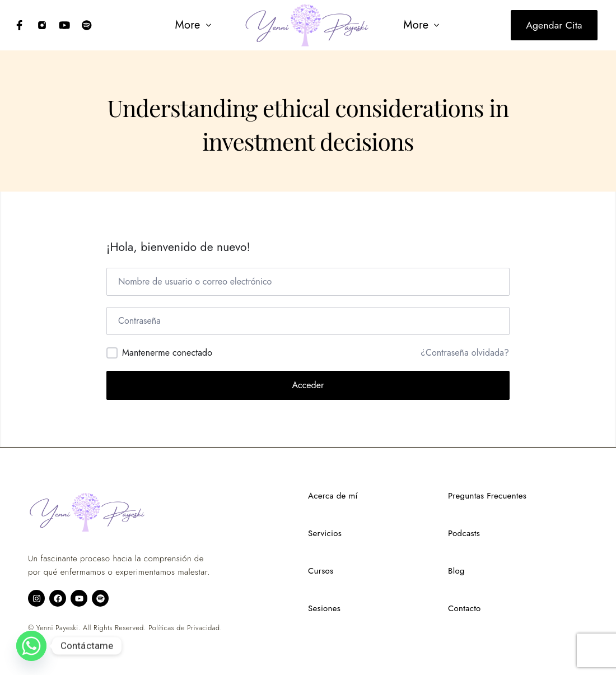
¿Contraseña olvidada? (465, 353)
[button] (192, 25)
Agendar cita (554, 25)
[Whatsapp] (31, 646)
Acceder (308, 385)
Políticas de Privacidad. (185, 628)
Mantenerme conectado (167, 353)
